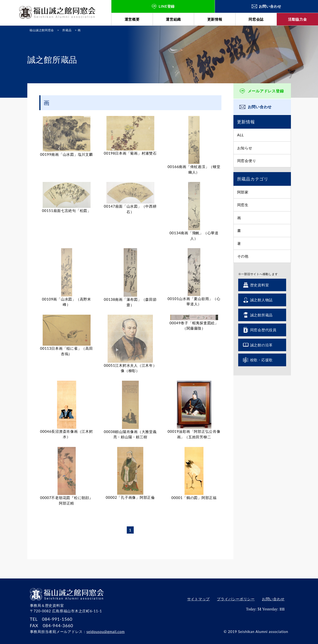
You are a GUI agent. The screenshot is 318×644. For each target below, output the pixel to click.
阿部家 (243, 192)
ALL (241, 135)
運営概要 (132, 19)
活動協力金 (298, 19)
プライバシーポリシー (236, 599)
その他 (243, 256)
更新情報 (215, 19)
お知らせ (245, 148)
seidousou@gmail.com (106, 632)
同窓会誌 (256, 19)
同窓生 (243, 205)
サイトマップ (198, 599)
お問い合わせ (260, 107)
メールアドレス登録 (266, 91)
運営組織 (173, 19)
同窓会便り (247, 161)
